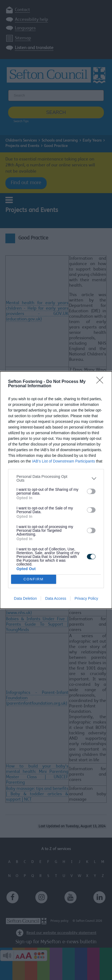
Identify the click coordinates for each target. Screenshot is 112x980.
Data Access (56, 598)
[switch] (91, 491)
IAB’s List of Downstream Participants (64, 461)
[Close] (101, 382)
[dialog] (56, 490)
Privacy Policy (86, 598)
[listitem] (56, 478)
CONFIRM (34, 579)
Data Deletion (26, 598)
